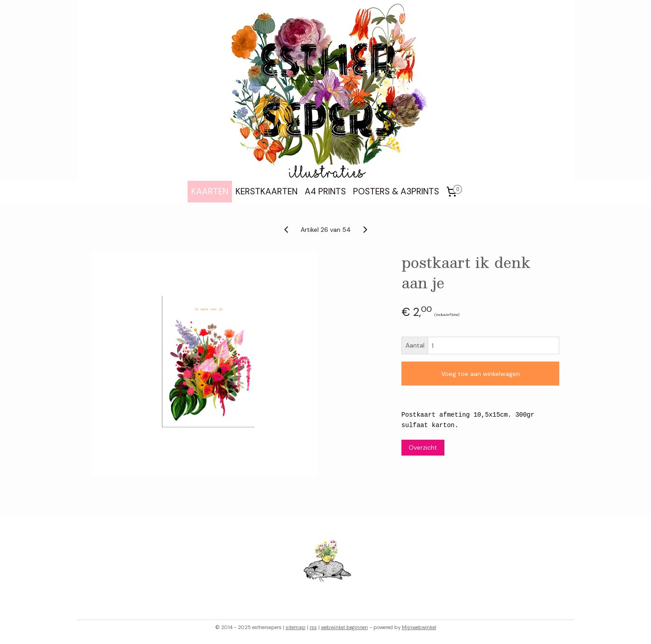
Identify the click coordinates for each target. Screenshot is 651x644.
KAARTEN (210, 191)
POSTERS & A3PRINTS (396, 191)
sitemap (296, 627)
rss (313, 627)
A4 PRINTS (325, 191)
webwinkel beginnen (344, 627)
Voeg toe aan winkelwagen (481, 374)
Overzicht (423, 447)
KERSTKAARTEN (267, 191)
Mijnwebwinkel (419, 627)
